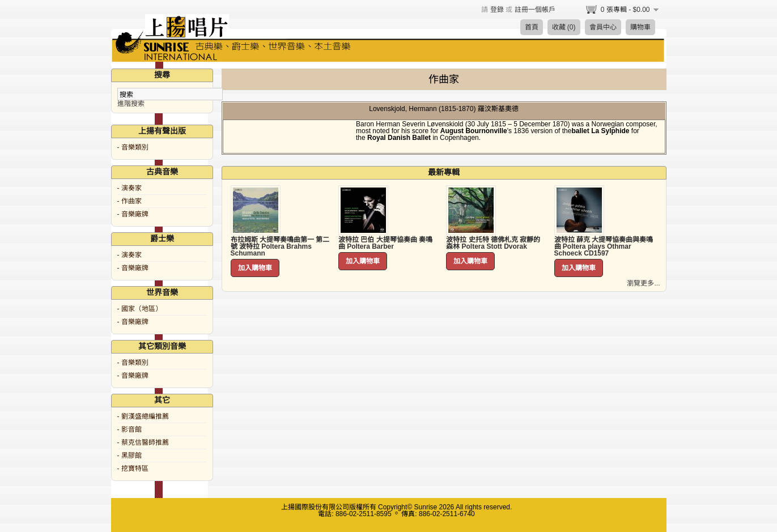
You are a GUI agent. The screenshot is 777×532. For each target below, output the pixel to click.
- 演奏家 (129, 188)
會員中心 (603, 27)
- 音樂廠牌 (133, 214)
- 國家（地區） (140, 309)
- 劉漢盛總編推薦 (143, 416)
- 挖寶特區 (133, 469)
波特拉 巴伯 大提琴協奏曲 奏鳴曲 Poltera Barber (385, 243)
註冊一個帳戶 (535, 10)
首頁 (532, 27)
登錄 (497, 10)
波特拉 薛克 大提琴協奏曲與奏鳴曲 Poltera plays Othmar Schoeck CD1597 (604, 246)
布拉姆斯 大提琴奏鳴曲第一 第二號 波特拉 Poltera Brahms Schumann (280, 246)
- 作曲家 (129, 201)
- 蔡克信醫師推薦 (143, 442)
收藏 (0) (564, 27)
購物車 (640, 27)
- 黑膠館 (129, 456)
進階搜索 (131, 104)
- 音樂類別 (133, 147)
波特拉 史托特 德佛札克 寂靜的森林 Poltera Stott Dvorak (493, 243)
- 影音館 (129, 429)
